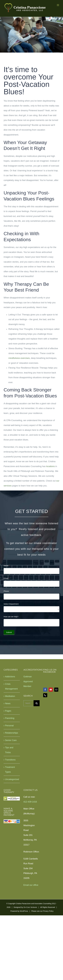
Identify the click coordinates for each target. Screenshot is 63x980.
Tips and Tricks (9, 750)
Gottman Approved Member (28, 681)
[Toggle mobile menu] (58, 5)
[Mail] (56, 690)
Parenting (10, 718)
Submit (9, 632)
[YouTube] (51, 690)
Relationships (12, 733)
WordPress (24, 911)
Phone (6, 591)
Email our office (31, 885)
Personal (9, 726)
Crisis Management (11, 686)
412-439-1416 (30, 802)
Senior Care (11, 740)
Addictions (10, 677)
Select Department (11, 604)
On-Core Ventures (30, 907)
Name (7, 566)
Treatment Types (10, 770)
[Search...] (29, 703)
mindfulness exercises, (19, 358)
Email (6, 578)
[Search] (37, 703)
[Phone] (45, 695)
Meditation (10, 696)
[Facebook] (45, 690)
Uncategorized (12, 779)
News (8, 703)
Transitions (10, 760)
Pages (8, 711)
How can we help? (11, 617)
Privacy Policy (48, 911)
